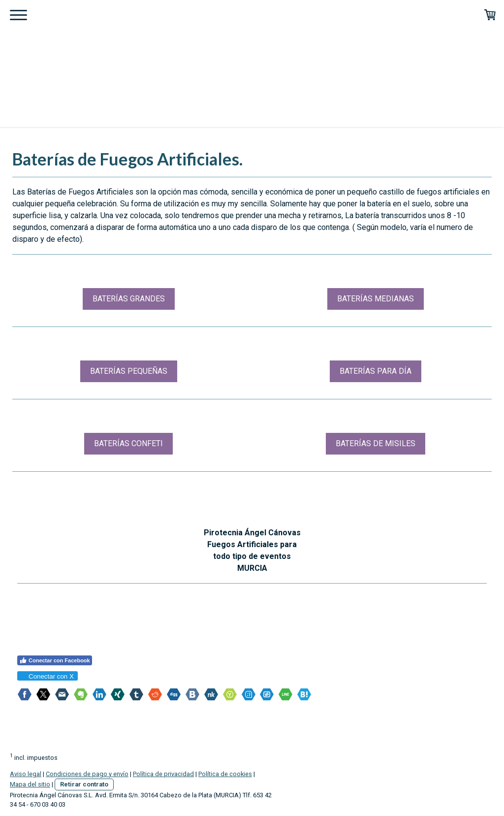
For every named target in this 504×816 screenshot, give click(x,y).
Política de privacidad (163, 771)
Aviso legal (26, 771)
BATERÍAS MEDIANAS (376, 299)
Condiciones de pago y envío (87, 771)
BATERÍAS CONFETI (128, 443)
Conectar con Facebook (55, 660)
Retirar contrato (84, 781)
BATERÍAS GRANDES (129, 299)
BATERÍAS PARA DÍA (376, 371)
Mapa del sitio (30, 781)
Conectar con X (47, 676)
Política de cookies (225, 771)
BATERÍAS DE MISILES (376, 443)
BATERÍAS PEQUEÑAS (129, 371)
